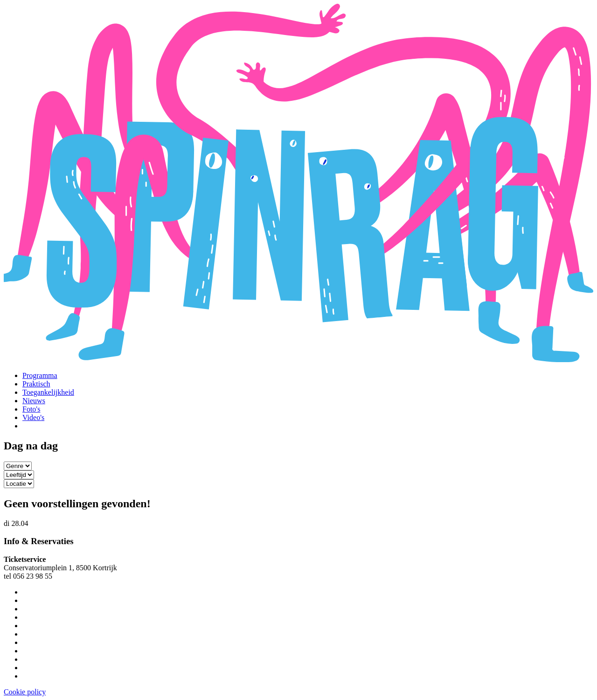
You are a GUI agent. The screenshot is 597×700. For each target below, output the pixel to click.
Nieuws (34, 401)
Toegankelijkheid (48, 392)
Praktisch (36, 384)
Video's (33, 417)
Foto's (31, 409)
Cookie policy (25, 692)
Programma (40, 375)
